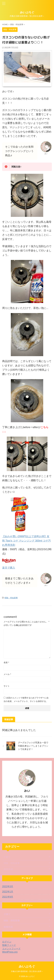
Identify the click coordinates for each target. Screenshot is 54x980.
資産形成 (8, 869)
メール (7, 674)
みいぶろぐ (27, 12)
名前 (6, 662)
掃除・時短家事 (11, 598)
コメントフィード (11, 949)
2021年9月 (8, 897)
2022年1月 (8, 892)
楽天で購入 (9, 568)
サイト (7, 686)
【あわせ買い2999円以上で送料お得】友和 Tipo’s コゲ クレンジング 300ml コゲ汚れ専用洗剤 (26, 541)
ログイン (7, 942)
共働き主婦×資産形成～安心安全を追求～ (27, 971)
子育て (7, 857)
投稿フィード (9, 945)
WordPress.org (10, 952)
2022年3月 (8, 886)
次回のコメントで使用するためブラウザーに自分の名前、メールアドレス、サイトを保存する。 (26, 700)
